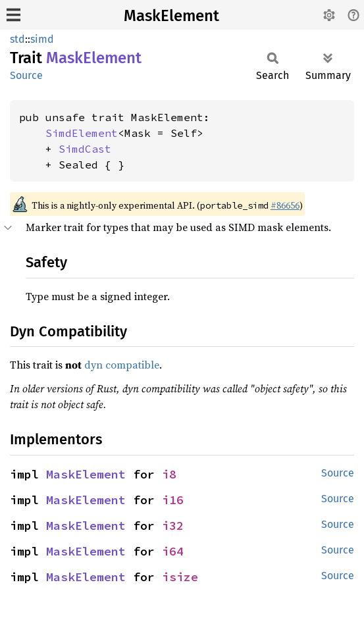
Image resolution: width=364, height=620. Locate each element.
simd (42, 39)
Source (26, 75)
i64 (173, 551)
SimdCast (85, 149)
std (17, 39)
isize (180, 577)
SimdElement (82, 133)
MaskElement (171, 16)
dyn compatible (122, 365)
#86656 (285, 205)
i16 (173, 500)
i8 (169, 474)
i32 (173, 526)
